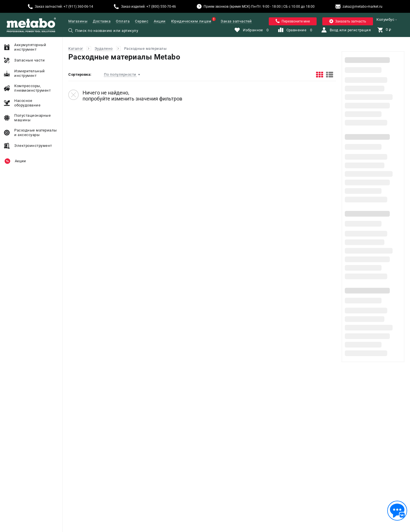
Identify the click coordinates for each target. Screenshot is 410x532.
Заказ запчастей (236, 21)
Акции (160, 21)
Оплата (123, 21)
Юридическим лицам (191, 21)
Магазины (78, 21)
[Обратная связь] (397, 511)
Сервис (142, 21)
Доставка (102, 21)
